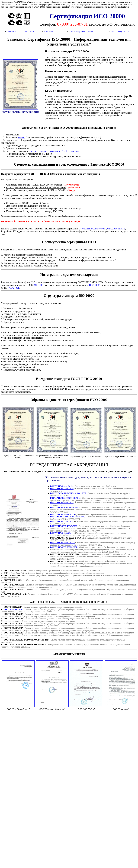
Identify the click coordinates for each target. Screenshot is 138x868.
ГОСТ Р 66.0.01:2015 (14, 609)
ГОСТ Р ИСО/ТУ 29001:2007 (64, 547)
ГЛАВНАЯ (11, 31)
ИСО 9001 (29, 31)
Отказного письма (116, 229)
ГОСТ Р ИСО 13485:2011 (62, 533)
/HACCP (66, 498)
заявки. (22, 137)
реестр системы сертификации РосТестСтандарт (55, 151)
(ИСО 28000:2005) (68, 517)
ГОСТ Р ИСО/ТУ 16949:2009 (64, 526)
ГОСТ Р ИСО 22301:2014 (62, 521)
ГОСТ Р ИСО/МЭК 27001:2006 (65, 507)
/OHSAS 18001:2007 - (69, 493)
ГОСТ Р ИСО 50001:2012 (62, 503)
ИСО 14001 (49, 31)
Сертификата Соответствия (92, 229)
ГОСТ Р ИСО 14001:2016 (62, 489)
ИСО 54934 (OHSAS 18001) (81, 31)
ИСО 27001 (13, 288)
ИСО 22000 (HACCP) (120, 31)
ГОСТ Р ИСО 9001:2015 (61, 486)
